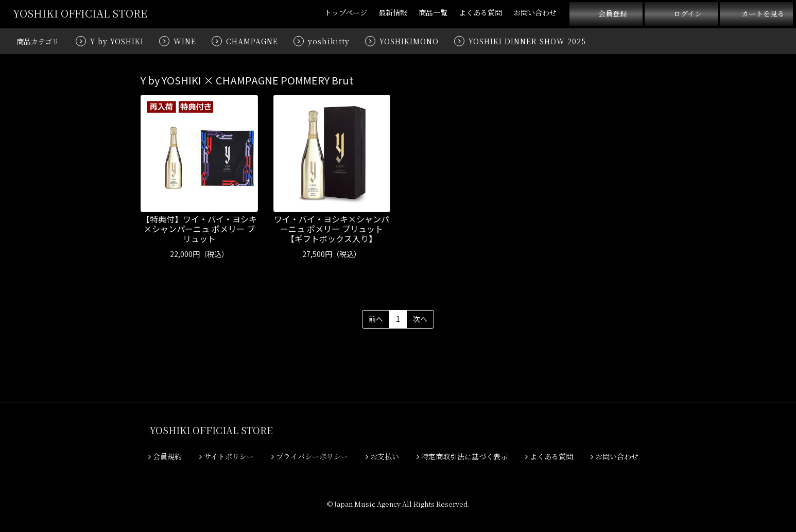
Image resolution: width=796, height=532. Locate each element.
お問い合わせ (535, 12)
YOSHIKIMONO (409, 41)
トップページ (346, 12)
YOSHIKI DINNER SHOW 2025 (527, 41)
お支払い (382, 456)
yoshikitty (329, 41)
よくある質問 (480, 12)
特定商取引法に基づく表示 (462, 456)
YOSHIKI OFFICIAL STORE (80, 13)
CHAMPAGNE (252, 41)
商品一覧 (433, 12)
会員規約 (165, 456)
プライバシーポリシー (310, 456)
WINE (185, 41)
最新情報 (393, 12)
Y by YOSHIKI (117, 41)
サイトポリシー (227, 456)
